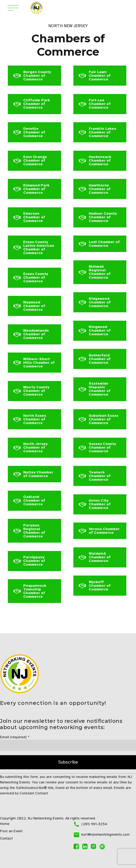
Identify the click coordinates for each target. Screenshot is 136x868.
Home (5, 824)
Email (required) (15, 737)
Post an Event (11, 831)
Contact (6, 838)
